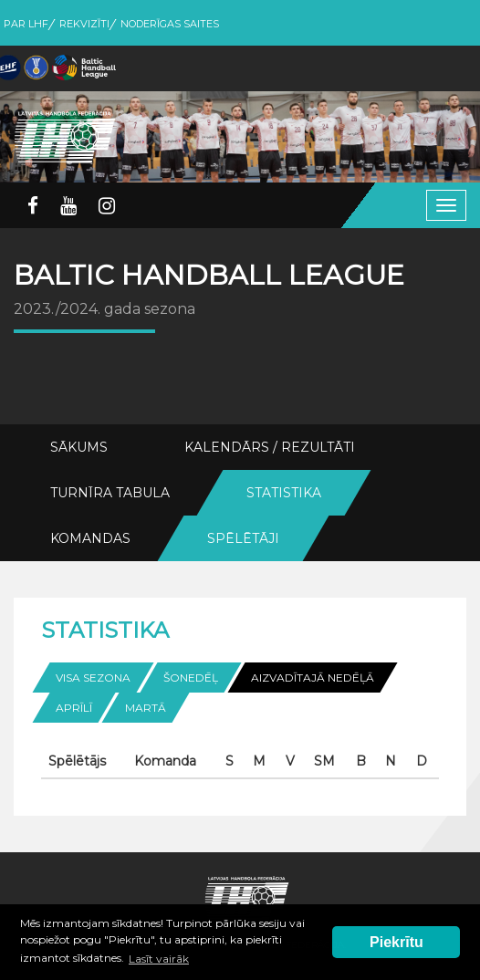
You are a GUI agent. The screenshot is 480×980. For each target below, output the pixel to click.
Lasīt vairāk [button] (159, 959)
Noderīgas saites (170, 24)
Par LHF (26, 24)
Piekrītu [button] (397, 942)
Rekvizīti (84, 24)
